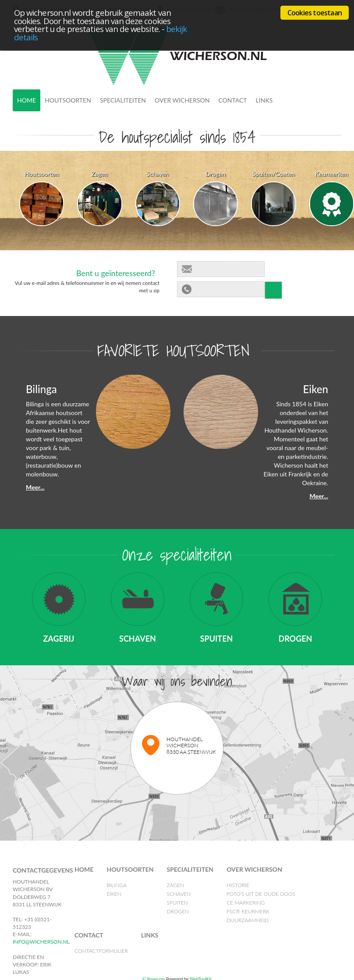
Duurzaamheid (248, 920)
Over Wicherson (182, 100)
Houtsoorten (68, 100)
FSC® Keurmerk (248, 911)
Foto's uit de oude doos (261, 894)
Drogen (178, 911)
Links (264, 100)
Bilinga (117, 885)
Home (27, 100)
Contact (232, 100)
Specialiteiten (123, 100)
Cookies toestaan (315, 13)
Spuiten (177, 903)
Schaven (179, 894)
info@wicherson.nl (41, 942)
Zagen (176, 885)
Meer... (35, 487)
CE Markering (246, 903)
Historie (238, 885)
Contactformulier (101, 951)
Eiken (114, 894)
